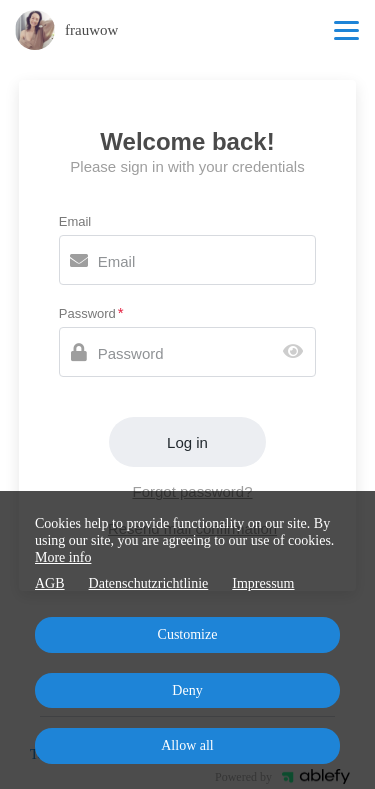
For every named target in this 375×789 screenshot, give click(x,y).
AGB (50, 583)
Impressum (263, 583)
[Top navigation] (346, 30)
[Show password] (297, 352)
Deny (187, 690)
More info (63, 557)
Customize (188, 634)
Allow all (187, 745)
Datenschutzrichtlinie (149, 583)
